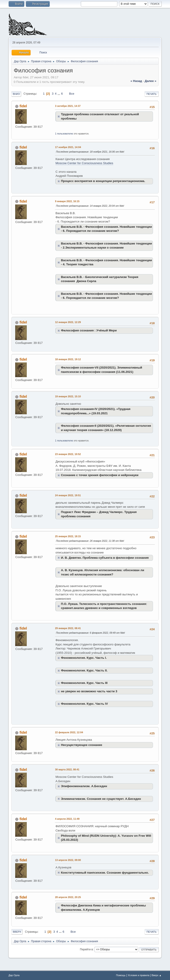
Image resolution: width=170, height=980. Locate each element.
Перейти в (86, 949)
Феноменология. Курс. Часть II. (84, 670)
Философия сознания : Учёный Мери (89, 330)
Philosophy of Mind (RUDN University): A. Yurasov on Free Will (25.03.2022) (106, 838)
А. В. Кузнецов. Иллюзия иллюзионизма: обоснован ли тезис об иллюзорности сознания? (102, 572)
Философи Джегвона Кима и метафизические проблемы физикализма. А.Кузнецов (103, 908)
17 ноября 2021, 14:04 (68, 147)
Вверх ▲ (157, 975)
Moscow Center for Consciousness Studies (84, 163)
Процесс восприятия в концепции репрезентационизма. (103, 181)
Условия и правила (139, 975)
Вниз (16, 94)
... (59, 94)
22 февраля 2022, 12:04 (69, 732)
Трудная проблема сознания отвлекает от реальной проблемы (100, 116)
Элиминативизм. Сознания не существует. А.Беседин (101, 799)
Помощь (121, 975)
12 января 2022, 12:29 (68, 322)
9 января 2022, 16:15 (67, 201)
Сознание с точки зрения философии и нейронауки (100, 475)
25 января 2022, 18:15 (68, 536)
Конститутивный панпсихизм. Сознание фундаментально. (105, 873)
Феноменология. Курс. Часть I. (84, 658)
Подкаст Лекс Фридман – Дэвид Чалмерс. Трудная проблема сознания (99, 514)
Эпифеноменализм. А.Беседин (84, 786)
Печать (152, 94)
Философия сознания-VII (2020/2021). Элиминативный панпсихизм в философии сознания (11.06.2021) (101, 370)
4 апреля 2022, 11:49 (67, 819)
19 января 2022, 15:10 (68, 396)
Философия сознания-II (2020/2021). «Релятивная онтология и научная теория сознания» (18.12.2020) (106, 428)
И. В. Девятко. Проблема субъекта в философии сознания (105, 558)
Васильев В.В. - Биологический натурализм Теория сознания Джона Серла (100, 279)
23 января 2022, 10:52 (68, 454)
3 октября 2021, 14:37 (68, 106)
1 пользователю (64, 134)
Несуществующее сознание (81, 745)
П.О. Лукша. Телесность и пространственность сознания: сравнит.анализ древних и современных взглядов (104, 606)
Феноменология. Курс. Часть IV (84, 704)
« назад (136, 81)
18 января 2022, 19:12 (68, 359)
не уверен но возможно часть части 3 (89, 691)
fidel (23, 106)
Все (72, 94)
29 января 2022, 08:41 (68, 628)
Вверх (17, 932)
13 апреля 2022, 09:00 (68, 860)
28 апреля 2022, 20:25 (68, 897)
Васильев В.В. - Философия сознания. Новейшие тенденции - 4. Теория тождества (106, 262)
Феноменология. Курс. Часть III (84, 683)
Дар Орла (14, 975)
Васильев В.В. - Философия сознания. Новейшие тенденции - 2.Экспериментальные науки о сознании (106, 246)
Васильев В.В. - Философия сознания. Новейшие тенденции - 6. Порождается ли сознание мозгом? (106, 229)
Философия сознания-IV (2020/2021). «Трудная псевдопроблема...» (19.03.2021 (96, 411)
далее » (150, 81)
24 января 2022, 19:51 (68, 495)
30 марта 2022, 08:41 (67, 769)
